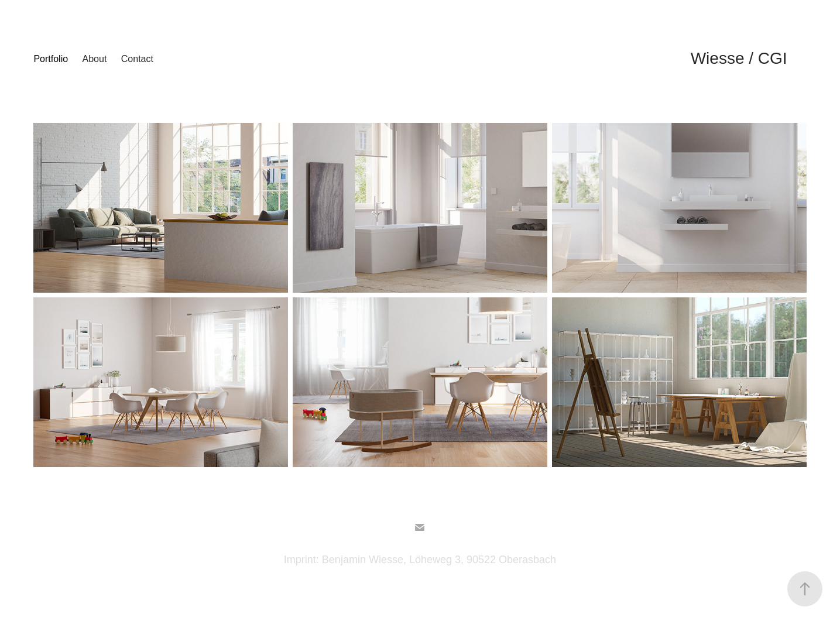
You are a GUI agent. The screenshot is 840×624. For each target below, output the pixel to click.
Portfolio (51, 59)
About (95, 59)
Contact (137, 59)
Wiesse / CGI (739, 58)
